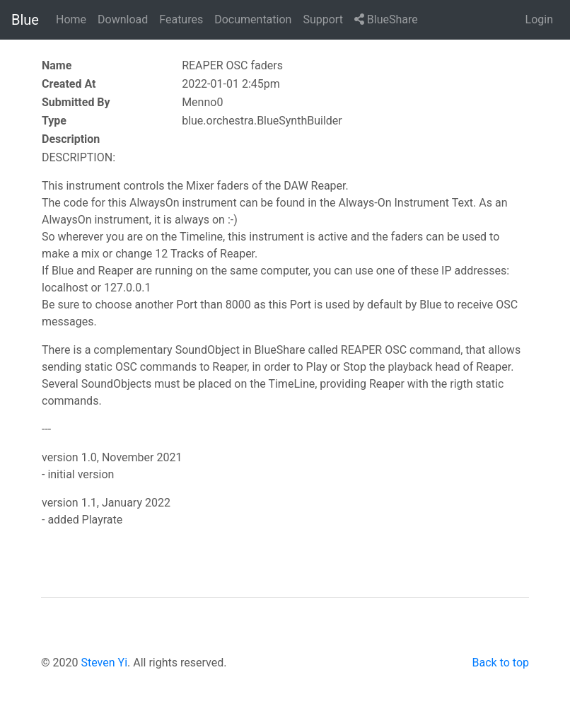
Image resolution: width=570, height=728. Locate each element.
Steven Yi (104, 663)
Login (539, 19)
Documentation (253, 19)
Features (181, 19)
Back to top (501, 663)
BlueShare (386, 19)
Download (123, 19)
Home (71, 19)
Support (322, 19)
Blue (25, 20)
